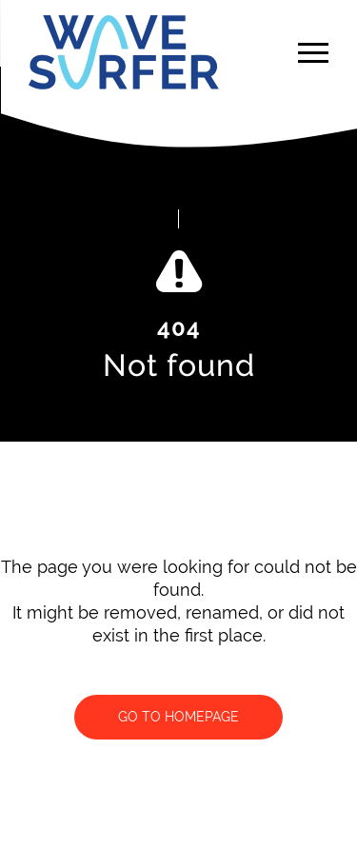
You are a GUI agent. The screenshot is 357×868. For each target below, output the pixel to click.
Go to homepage (178, 717)
